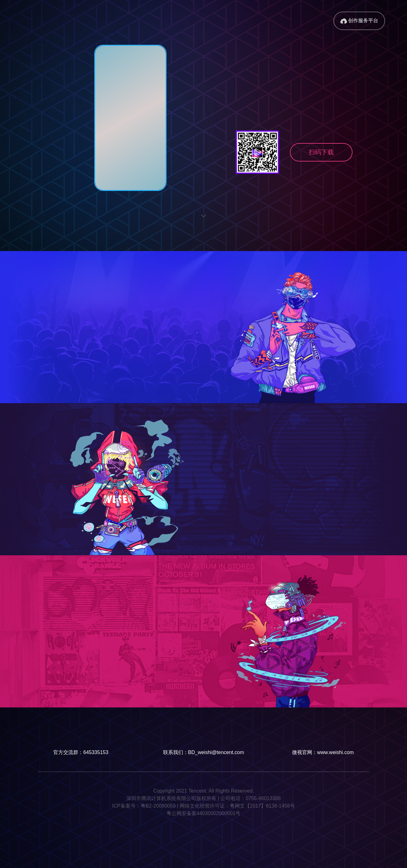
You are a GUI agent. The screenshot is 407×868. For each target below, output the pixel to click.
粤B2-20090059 (158, 806)
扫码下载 (321, 152)
